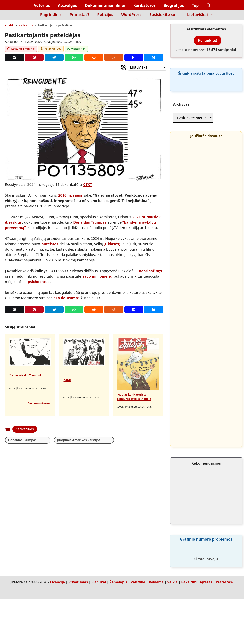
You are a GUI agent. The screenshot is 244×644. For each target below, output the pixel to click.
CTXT (88, 184)
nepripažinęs (150, 271)
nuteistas (50, 244)
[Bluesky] (154, 57)
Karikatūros (144, 5)
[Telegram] (54, 57)
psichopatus (39, 282)
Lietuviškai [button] (202, 15)
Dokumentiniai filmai (105, 5)
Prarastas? (80, 15)
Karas (68, 380)
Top (195, 5)
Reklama (156, 582)
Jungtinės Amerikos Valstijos (69, 440)
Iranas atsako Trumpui (25, 375)
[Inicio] (29, 17)
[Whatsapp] (74, 57)
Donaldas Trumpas (90, 222)
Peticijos (105, 15)
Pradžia (10, 25)
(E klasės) (112, 244)
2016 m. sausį (70, 195)
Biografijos (174, 5)
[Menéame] (114, 57)
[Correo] (14, 57)
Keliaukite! (208, 40)
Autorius (42, 5)
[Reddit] (94, 57)
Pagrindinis (51, 15)
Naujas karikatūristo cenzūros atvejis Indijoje (134, 397)
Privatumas (78, 582)
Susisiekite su (162, 15)
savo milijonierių (98, 276)
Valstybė (138, 582)
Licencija (58, 582)
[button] (208, 5)
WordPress (131, 15)
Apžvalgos (67, 5)
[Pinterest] (34, 57)
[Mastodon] (134, 57)
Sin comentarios (39, 403)
